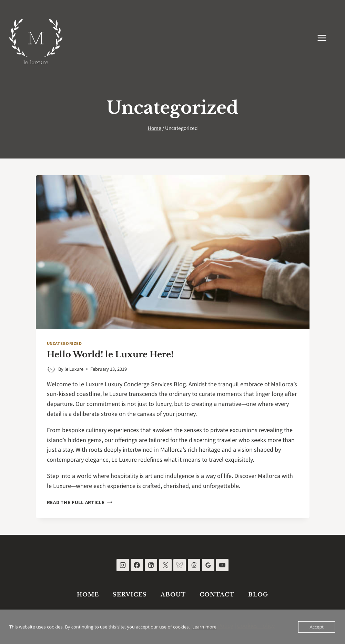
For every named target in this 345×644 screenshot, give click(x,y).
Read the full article (80, 503)
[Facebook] (137, 565)
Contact (217, 594)
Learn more (204, 627)
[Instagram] (123, 565)
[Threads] (194, 565)
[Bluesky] (180, 565)
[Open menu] (325, 38)
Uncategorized (64, 344)
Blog (258, 594)
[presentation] (173, 252)
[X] (165, 565)
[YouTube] (222, 565)
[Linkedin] (151, 565)
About (173, 594)
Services (130, 594)
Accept (317, 627)
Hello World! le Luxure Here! (110, 354)
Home (88, 594)
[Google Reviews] (208, 565)
